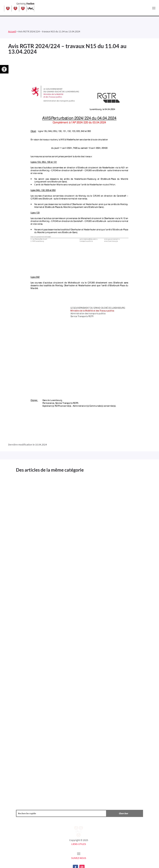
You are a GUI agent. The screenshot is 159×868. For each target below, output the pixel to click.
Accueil (12, 31)
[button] (4, 69)
